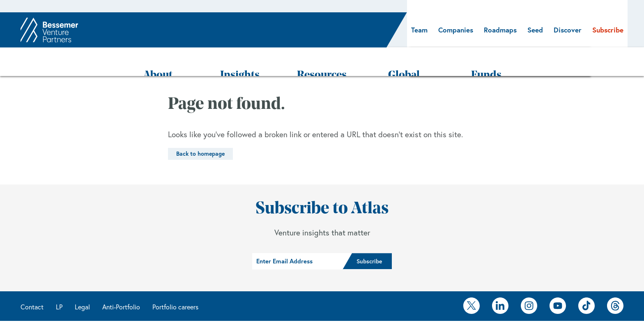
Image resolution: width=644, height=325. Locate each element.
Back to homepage (200, 129)
